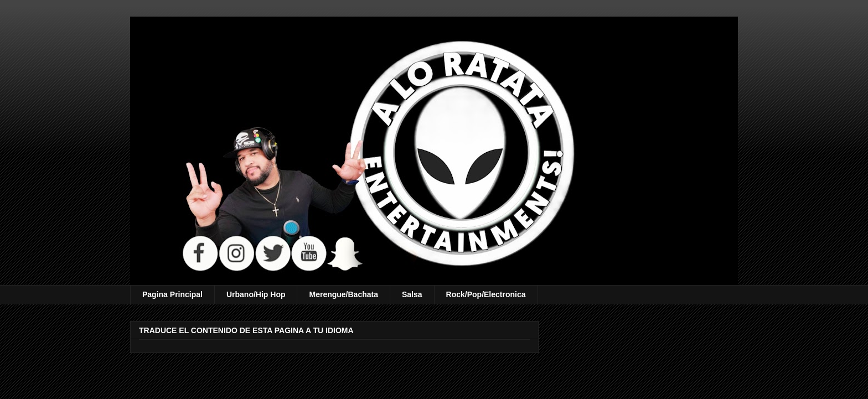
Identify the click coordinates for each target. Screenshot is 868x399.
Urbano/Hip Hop (256, 294)
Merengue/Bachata (343, 294)
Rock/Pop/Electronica (486, 294)
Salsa (412, 294)
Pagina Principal (172, 294)
